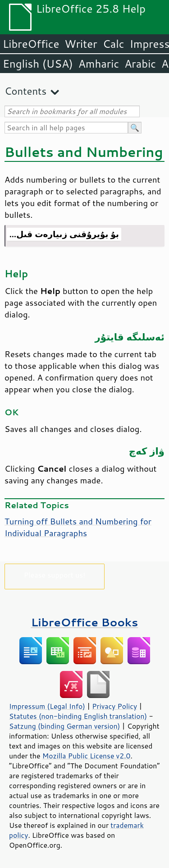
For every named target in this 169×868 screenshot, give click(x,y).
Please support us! (55, 575)
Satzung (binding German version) (65, 726)
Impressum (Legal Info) (47, 706)
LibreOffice (31, 44)
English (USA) (38, 64)
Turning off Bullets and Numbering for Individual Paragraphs (78, 527)
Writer (81, 44)
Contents (25, 91)
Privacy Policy (114, 706)
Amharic (99, 64)
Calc (114, 44)
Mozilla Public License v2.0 (87, 756)
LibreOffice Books (85, 622)
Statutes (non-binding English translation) (78, 716)
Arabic (140, 64)
